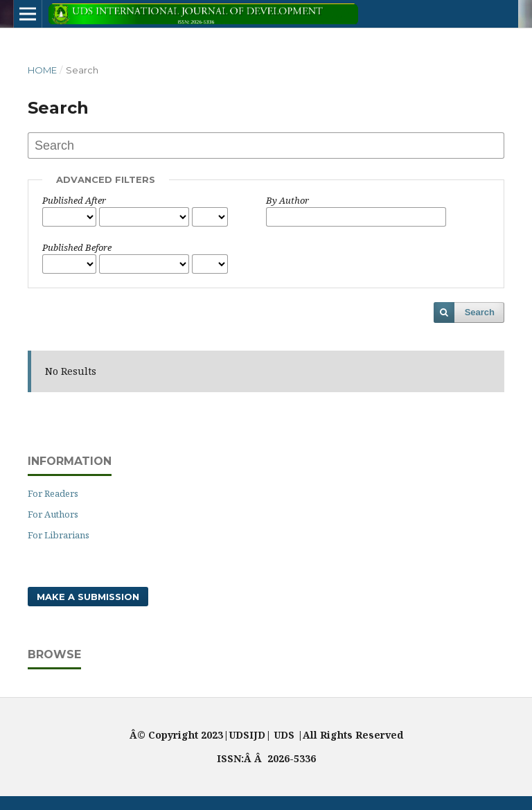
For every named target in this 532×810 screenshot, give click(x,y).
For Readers (53, 493)
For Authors (53, 514)
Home (42, 70)
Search (480, 312)
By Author (287, 200)
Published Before (77, 247)
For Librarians (59, 535)
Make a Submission (88, 597)
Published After (74, 200)
